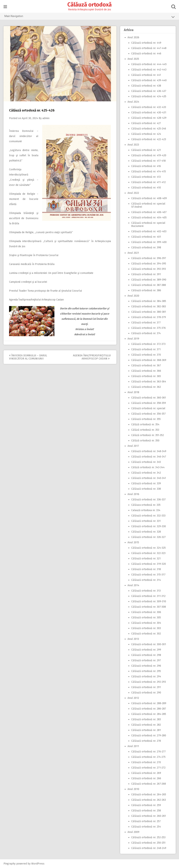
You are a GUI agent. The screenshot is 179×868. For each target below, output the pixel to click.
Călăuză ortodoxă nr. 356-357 (148, 414)
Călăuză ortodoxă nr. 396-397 (149, 258)
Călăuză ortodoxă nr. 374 (146, 333)
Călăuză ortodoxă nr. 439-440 (149, 80)
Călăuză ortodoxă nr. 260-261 (149, 816)
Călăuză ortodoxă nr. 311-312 (148, 596)
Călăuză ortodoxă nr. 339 (146, 483)
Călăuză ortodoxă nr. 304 (146, 623)
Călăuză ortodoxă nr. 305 (146, 618)
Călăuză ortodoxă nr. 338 (146, 489)
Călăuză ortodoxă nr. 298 (146, 655)
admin (46, 118)
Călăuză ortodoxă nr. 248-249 (149, 848)
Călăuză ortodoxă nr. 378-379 (149, 317)
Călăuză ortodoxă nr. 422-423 (149, 139)
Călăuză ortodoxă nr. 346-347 (149, 457)
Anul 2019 (133, 339)
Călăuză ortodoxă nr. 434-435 (149, 96)
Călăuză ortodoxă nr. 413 (146, 177)
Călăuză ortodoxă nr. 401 (146, 237)
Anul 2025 (133, 59)
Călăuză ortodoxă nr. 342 (146, 473)
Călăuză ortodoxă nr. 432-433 (149, 107)
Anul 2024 (133, 102)
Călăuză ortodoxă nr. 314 (146, 580)
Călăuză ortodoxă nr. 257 (146, 821)
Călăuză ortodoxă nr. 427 (146, 123)
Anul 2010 (133, 789)
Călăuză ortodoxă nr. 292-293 (149, 682)
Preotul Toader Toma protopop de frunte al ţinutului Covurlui (45, 291)
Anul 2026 (133, 37)
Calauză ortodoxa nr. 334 (146, 510)
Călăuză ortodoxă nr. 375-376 (148, 328)
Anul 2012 (133, 698)
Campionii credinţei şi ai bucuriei (28, 282)
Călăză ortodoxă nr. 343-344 (148, 467)
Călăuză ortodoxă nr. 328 (146, 532)
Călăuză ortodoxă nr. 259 (146, 805)
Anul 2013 (133, 639)
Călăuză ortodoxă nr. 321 (146, 559)
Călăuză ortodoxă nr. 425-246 (149, 129)
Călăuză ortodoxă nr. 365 (146, 376)
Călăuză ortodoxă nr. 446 (146, 54)
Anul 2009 (133, 832)
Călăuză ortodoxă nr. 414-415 (149, 172)
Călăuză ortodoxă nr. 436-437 (149, 91)
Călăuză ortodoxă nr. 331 (146, 521)
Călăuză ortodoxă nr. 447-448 (149, 48)
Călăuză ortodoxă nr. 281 (146, 730)
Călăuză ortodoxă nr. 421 (146, 150)
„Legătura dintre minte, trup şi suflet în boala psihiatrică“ (24, 155)
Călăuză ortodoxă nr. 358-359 (149, 403)
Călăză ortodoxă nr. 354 (145, 424)
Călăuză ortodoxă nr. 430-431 (149, 113)
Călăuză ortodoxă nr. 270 (146, 762)
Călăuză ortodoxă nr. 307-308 (149, 607)
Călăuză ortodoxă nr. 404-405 (149, 218)
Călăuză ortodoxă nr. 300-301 (149, 644)
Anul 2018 (133, 392)
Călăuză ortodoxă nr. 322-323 (148, 553)
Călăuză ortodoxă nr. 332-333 (148, 516)
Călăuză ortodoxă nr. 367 (146, 365)
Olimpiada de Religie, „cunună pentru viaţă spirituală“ (41, 232)
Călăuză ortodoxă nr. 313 (146, 591)
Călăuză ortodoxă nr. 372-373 (148, 344)
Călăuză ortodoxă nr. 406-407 (149, 212)
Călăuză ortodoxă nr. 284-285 (149, 714)
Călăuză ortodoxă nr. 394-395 (149, 264)
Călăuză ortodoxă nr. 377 (146, 323)
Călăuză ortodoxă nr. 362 (146, 387)
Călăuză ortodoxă (89, 5)
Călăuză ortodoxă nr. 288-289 (149, 703)
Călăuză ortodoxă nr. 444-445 (149, 64)
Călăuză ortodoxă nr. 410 (146, 188)
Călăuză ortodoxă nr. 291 (146, 687)
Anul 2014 (133, 585)
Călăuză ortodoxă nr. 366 (146, 371)
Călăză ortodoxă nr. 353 (145, 430)
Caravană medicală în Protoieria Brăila (32, 264)
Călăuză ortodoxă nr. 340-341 (149, 478)
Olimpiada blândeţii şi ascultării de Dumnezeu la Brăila (24, 218)
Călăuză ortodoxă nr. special (148, 408)
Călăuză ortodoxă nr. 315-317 (148, 575)
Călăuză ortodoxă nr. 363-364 (149, 382)
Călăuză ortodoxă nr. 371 (146, 349)
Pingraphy (10, 864)
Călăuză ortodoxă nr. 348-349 (149, 451)
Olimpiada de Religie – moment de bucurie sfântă (24, 199)
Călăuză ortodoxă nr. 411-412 (148, 182)
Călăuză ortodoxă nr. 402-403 (149, 231)
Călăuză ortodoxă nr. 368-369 (149, 360)
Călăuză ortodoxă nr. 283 (146, 719)
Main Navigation (90, 17)
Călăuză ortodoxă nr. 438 (146, 86)
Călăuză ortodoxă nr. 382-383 (149, 306)
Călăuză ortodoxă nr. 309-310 (149, 601)
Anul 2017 (133, 446)
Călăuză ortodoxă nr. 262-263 (149, 800)
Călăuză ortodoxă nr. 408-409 (149, 198)
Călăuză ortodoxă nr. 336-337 (148, 500)
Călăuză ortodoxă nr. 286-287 (149, 709)
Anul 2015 (133, 542)
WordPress (38, 864)
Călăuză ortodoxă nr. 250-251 (148, 843)
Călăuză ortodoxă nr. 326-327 (148, 537)
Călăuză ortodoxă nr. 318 (146, 569)
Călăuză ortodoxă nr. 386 (146, 290)
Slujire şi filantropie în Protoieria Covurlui (34, 255)
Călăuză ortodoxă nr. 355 (146, 419)
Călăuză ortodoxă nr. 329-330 (149, 526)
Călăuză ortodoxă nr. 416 (146, 166)
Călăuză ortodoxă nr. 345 (146, 462)
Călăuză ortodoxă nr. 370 (146, 355)
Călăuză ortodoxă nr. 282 (146, 725)
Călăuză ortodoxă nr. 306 (146, 612)
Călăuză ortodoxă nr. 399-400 (149, 242)
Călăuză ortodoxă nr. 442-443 (149, 70)
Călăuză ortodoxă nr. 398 (146, 248)
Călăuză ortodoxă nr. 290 (146, 693)
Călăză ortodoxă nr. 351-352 (148, 435)
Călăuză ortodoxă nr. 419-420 (149, 155)
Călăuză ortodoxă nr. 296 (146, 666)
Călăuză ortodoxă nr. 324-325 (148, 548)
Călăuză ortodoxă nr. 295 (146, 671)
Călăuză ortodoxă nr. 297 (146, 660)
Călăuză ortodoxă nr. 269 (146, 773)
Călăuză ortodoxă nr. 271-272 (148, 768)
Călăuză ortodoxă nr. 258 (146, 811)
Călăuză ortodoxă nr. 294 (146, 677)
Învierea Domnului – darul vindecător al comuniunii (24, 136)
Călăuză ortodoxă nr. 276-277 (148, 752)
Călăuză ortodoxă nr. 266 (146, 778)
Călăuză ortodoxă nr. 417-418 (148, 161)
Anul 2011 (133, 746)
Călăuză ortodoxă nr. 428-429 (149, 118)
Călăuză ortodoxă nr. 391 (146, 274)
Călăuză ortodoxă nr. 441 (146, 75)
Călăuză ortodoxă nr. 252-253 (148, 837)
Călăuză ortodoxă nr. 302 (146, 634)
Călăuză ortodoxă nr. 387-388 (149, 285)
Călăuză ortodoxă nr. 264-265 (149, 794)
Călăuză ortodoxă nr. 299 (146, 650)
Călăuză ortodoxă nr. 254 (146, 827)
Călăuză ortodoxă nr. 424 (146, 134)
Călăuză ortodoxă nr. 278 (146, 741)
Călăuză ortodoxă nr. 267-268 (149, 784)
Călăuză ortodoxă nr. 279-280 (149, 736)
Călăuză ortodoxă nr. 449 (146, 43)
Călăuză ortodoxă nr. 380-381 (149, 312)
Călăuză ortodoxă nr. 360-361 (149, 398)
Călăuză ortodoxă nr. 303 (146, 628)
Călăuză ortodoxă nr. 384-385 (149, 301)
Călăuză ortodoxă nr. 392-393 (149, 269)
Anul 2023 (133, 145)
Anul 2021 (133, 253)
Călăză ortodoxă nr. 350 (145, 441)
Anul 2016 (133, 494)
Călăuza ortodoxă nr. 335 (146, 505)
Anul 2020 (133, 296)
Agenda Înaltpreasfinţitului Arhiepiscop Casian (36, 300)
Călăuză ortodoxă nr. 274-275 (148, 757)
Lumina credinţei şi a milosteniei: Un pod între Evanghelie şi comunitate (51, 273)
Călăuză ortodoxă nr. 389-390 (149, 280)
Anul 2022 (133, 193)
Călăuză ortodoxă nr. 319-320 (149, 564)
